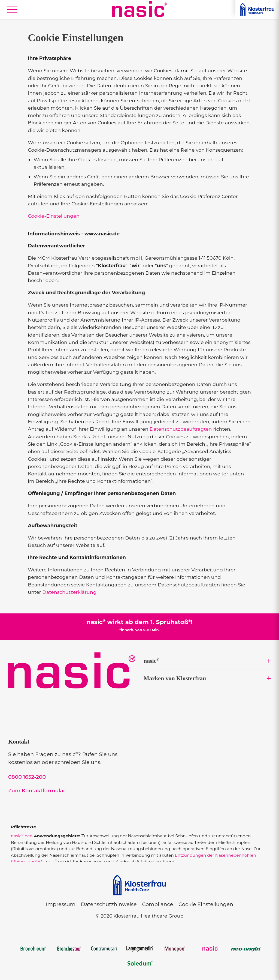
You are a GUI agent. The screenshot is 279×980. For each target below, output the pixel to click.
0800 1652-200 (27, 777)
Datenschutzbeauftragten (181, 429)
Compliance (157, 904)
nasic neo (22, 836)
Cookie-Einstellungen (54, 216)
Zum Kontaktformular (37, 791)
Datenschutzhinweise (109, 904)
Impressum (60, 904)
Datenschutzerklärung (69, 592)
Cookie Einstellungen (206, 904)
